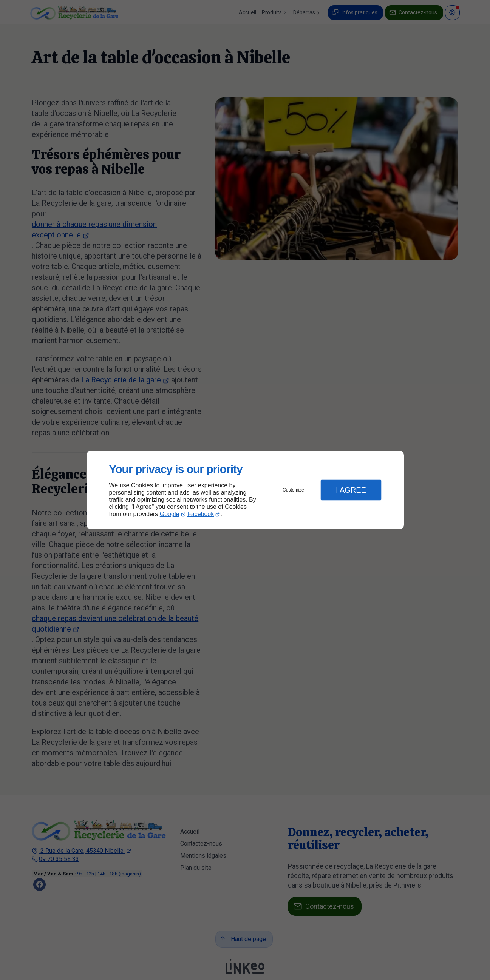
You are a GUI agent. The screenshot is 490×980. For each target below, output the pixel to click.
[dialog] (245, 490)
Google (170, 514)
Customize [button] (293, 490)
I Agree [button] (351, 490)
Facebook (201, 514)
